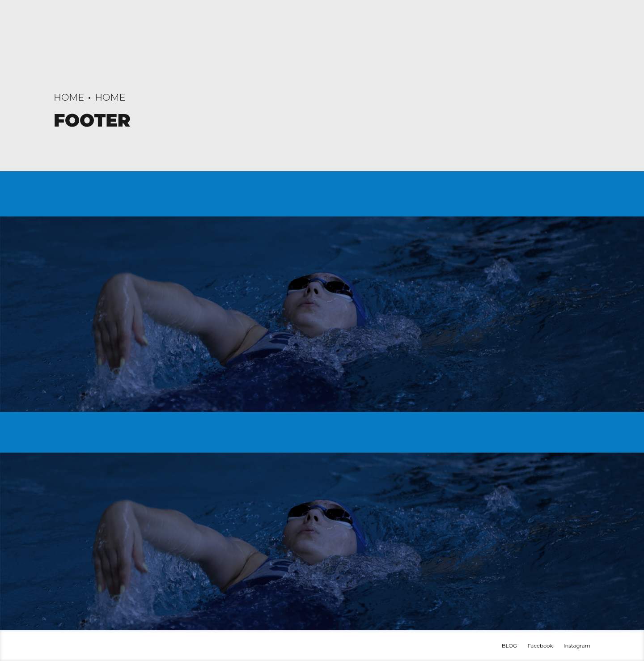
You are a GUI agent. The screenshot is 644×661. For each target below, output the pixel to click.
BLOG (509, 646)
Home (69, 97)
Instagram (577, 646)
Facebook (540, 646)
